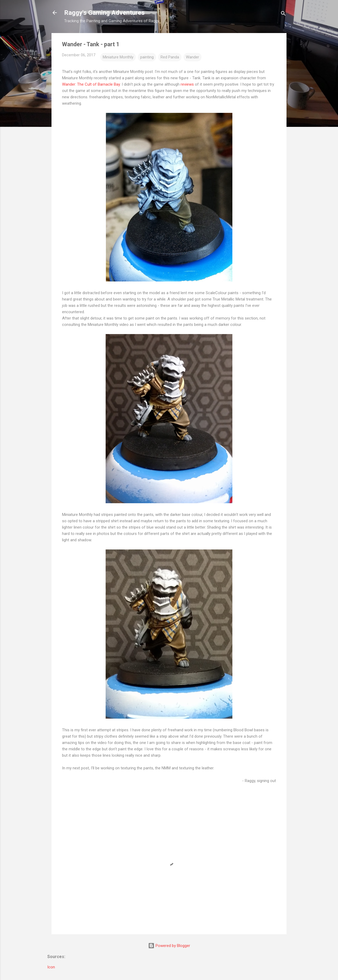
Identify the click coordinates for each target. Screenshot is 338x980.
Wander (193, 57)
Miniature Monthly (118, 57)
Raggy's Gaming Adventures (104, 13)
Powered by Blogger (169, 946)
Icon (51, 967)
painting (147, 57)
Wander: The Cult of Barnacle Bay (91, 84)
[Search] (283, 14)
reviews (187, 84)
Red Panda (170, 57)
